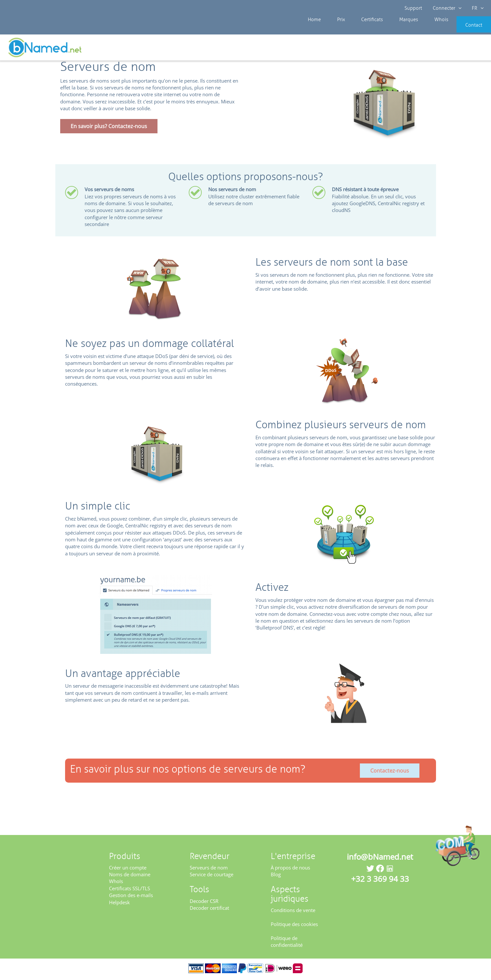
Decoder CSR (204, 903)
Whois (419, 29)
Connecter (447, 8)
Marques (392, 29)
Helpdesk (119, 905)
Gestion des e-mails (131, 897)
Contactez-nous (390, 773)
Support (414, 8)
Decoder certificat (209, 910)
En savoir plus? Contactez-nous (109, 128)
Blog (276, 877)
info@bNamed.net (380, 859)
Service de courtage (211, 877)
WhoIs (116, 883)
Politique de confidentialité (287, 944)
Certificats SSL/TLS (130, 891)
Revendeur (29, 49)
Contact (464, 29)
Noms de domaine (130, 877)
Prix (335, 29)
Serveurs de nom (209, 869)
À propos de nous (290, 869)
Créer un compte (128, 869)
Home (313, 29)
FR (477, 8)
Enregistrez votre (467, 49)
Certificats (361, 29)
